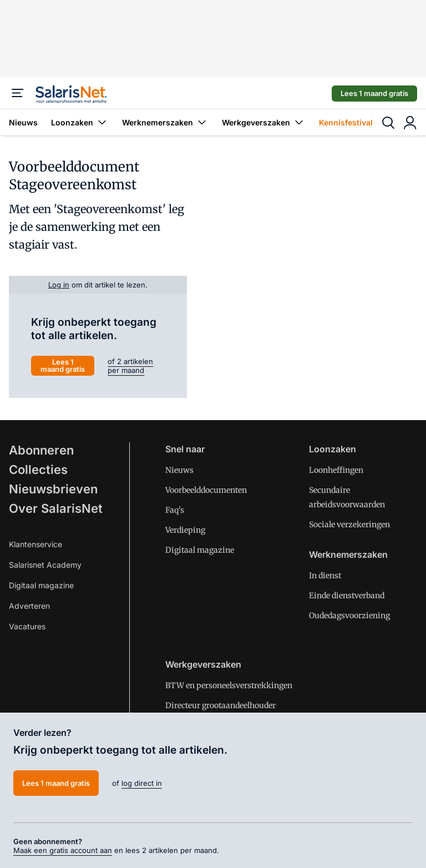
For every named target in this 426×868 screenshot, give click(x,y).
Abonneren (41, 450)
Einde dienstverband (347, 596)
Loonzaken (80, 122)
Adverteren (29, 606)
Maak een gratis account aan (63, 850)
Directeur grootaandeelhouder (220, 705)
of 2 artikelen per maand (130, 366)
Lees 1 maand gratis (374, 93)
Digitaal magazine (41, 585)
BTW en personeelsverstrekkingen (229, 685)
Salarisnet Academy (45, 565)
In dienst (325, 576)
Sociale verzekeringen (349, 524)
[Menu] (18, 93)
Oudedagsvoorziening (349, 615)
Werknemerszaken (165, 122)
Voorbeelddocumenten (206, 490)
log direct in (142, 783)
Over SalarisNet (56, 508)
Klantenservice (35, 544)
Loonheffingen (336, 470)
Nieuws (23, 122)
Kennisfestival (346, 122)
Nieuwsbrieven (53, 489)
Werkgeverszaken (264, 122)
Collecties (38, 470)
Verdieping (185, 530)
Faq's (175, 510)
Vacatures (27, 626)
